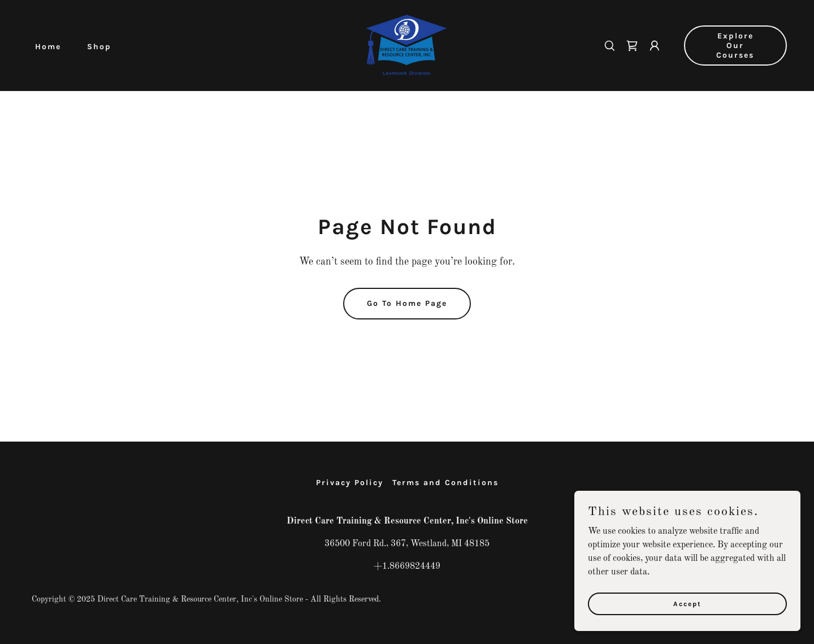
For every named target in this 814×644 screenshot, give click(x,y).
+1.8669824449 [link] (407, 567)
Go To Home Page (407, 303)
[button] (655, 46)
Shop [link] (99, 47)
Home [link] (48, 47)
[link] (407, 45)
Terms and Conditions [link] (445, 483)
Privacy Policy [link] (350, 483)
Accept (687, 619)
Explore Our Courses (735, 46)
